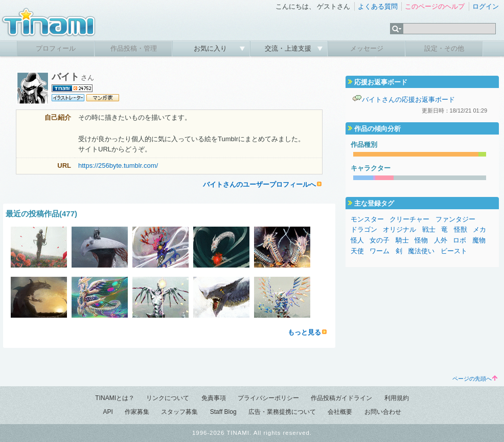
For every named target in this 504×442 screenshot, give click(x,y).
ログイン (486, 6)
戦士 (429, 229)
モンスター (367, 219)
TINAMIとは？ (115, 398)
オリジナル (399, 229)
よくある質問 (378, 6)
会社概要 (340, 412)
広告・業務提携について (282, 412)
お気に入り (211, 48)
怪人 (357, 240)
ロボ (460, 240)
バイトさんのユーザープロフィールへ (259, 184)
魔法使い (421, 251)
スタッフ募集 (179, 412)
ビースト (454, 251)
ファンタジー (455, 219)
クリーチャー (409, 219)
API (108, 412)
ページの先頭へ (475, 379)
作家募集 (137, 412)
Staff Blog (223, 412)
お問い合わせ (383, 412)
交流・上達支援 (289, 48)
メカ (479, 229)
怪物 (421, 240)
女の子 (380, 240)
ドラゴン (364, 229)
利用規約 (397, 398)
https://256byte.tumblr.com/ (118, 165)
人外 (441, 240)
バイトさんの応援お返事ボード (408, 100)
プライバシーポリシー (268, 398)
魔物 (479, 240)
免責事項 (214, 398)
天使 (357, 251)
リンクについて (168, 398)
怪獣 (461, 229)
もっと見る (304, 332)
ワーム (380, 251)
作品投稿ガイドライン (341, 398)
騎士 (402, 240)
